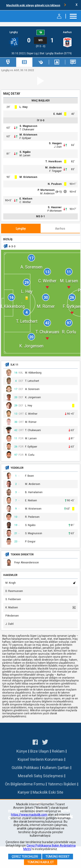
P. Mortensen (46, 190)
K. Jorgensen (33, 397)
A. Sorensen (32, 389)
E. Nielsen (26, 199)
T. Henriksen (53, 161)
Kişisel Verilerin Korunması (40, 759)
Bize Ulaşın (40, 751)
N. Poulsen (55, 184)
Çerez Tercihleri (25, 857)
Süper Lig (33, 53)
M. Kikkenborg (33, 373)
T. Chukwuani (27, 129)
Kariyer (24, 792)
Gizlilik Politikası (25, 768)
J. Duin (58, 147)
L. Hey (23, 107)
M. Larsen (25, 155)
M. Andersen (33, 484)
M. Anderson (53, 168)
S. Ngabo (25, 152)
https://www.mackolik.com (29, 815)
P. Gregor (30, 542)
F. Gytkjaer (25, 138)
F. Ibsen (29, 476)
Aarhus (67, 32)
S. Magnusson (28, 126)
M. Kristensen (28, 135)
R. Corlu (30, 455)
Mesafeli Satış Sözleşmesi (41, 776)
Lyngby (14, 32)
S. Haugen (55, 143)
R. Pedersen (32, 517)
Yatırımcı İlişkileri (62, 784)
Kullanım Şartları (56, 768)
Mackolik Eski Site (48, 792)
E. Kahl (57, 114)
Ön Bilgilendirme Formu (25, 784)
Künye (22, 751)
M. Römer (31, 422)
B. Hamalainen (34, 492)
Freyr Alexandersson (27, 563)
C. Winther (25, 202)
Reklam (58, 751)
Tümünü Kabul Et (41, 862)
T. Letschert (32, 381)
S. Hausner (55, 207)
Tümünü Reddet (58, 857)
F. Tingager (55, 171)
